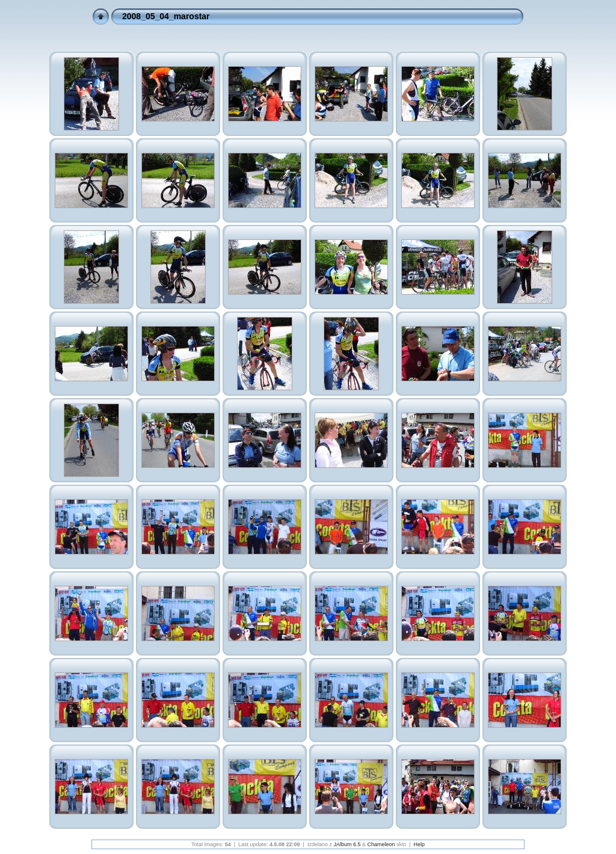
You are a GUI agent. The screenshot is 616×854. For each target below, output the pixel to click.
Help (419, 844)
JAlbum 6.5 (347, 844)
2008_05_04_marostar (166, 16)
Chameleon (381, 844)
